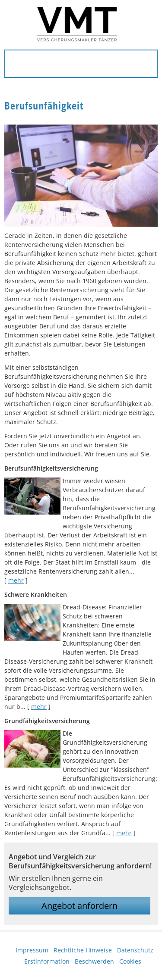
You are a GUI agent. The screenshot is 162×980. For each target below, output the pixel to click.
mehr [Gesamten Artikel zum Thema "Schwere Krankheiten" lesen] (39, 707)
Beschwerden (94, 961)
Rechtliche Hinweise (83, 950)
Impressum (32, 950)
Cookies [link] (130, 961)
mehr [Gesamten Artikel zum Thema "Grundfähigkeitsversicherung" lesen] (124, 833)
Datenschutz (135, 950)
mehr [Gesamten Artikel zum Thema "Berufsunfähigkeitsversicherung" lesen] (16, 580)
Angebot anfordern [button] (79, 906)
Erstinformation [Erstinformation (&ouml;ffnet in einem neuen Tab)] (47, 961)
